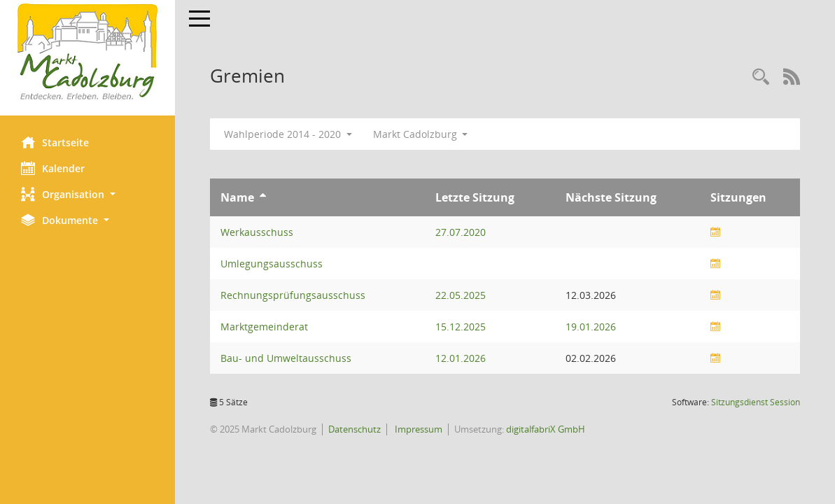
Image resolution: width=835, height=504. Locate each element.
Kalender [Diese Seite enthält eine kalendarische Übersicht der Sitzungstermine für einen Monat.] (53, 168)
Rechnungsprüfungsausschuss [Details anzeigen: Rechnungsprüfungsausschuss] (293, 295)
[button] (87, 194)
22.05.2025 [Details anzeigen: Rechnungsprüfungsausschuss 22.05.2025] (461, 295)
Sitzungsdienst (756, 402)
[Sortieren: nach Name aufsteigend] (263, 197)
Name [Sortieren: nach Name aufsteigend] (237, 197)
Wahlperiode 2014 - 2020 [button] (288, 134)
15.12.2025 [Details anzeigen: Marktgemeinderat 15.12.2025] (461, 327)
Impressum (417, 429)
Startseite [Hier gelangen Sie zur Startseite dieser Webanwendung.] (55, 142)
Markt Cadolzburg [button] (421, 134)
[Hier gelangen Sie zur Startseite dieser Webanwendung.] (87, 52)
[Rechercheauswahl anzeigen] (761, 77)
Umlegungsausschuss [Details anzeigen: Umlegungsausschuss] (272, 264)
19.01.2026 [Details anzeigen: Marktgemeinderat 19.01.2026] (591, 327)
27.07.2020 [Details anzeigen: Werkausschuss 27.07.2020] (461, 232)
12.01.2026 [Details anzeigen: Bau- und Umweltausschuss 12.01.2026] (461, 358)
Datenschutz (355, 429)
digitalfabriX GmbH (546, 429)
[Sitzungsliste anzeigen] (715, 232)
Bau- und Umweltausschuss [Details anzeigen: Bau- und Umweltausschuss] (286, 358)
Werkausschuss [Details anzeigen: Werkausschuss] (257, 232)
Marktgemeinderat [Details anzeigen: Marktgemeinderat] (264, 327)
